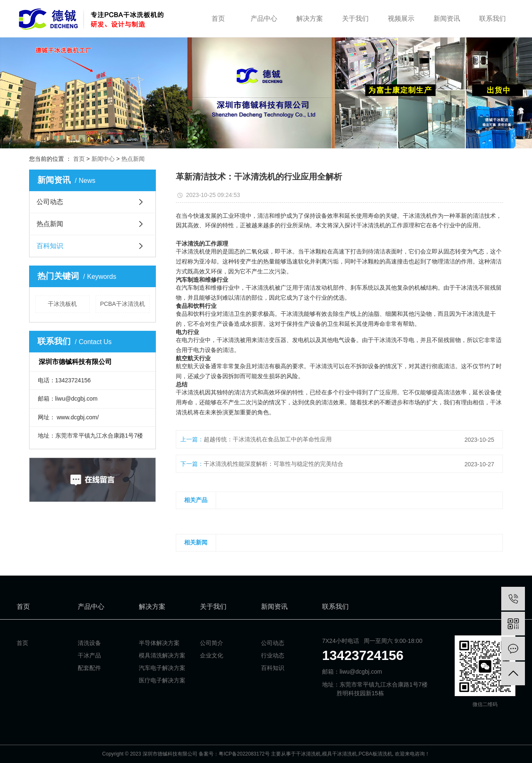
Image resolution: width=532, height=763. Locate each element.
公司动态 (50, 202)
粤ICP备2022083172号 (244, 754)
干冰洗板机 (62, 304)
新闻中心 (103, 159)
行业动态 (273, 655)
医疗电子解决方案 (162, 680)
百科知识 (50, 246)
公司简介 (212, 643)
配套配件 (89, 668)
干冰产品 (89, 655)
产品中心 (264, 18)
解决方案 (310, 18)
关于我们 (355, 18)
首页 (218, 18)
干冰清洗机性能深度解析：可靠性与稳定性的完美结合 (273, 464)
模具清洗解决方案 (162, 655)
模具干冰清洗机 (340, 754)
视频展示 (401, 18)
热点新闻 (133, 159)
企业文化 (212, 655)
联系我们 (493, 18)
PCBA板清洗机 (376, 754)
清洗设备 (89, 643)
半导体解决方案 (159, 643)
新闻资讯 (447, 18)
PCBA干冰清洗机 (123, 304)
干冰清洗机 (308, 754)
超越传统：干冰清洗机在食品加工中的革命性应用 (268, 439)
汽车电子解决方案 (162, 668)
